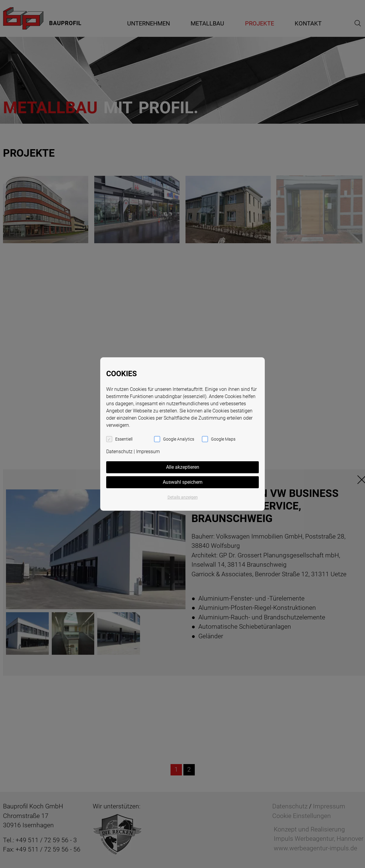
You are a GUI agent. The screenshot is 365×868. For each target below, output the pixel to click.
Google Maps (223, 439)
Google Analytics (179, 439)
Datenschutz (119, 452)
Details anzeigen (183, 497)
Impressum (148, 452)
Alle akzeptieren (183, 467)
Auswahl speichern (183, 482)
